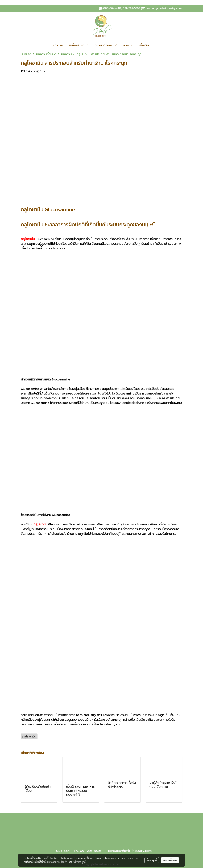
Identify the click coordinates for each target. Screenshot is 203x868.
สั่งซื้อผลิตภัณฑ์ (78, 45)
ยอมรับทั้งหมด (170, 860)
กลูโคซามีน (40, 524)
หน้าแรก (58, 45)
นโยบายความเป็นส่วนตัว (55, 862)
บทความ (128, 45)
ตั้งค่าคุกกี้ (152, 860)
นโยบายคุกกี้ (80, 862)
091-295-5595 (131, 8)
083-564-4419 (112, 8)
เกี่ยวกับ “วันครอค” (106, 45)
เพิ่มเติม (144, 45)
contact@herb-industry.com (164, 8)
